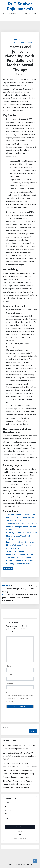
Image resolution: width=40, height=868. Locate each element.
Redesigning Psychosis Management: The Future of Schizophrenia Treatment (20, 747)
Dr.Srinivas (20, 74)
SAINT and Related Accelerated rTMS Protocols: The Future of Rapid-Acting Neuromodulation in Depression (18, 774)
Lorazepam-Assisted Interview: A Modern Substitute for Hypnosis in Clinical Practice (20, 545)
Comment (11, 635)
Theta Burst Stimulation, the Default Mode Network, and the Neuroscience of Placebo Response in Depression (20, 784)
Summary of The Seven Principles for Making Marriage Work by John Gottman (22, 536)
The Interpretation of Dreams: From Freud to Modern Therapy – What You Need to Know (21, 517)
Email (9, 675)
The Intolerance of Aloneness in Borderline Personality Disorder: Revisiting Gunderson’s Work (20, 561)
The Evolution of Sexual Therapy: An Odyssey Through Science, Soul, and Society (22, 527)
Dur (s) (7, 818)
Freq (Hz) (8, 810)
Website (10, 684)
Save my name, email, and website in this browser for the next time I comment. (20, 698)
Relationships (8, 569)
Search (6, 728)
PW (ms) (7, 803)
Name (9, 666)
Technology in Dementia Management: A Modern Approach (20, 553)
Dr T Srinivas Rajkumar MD (20, 6)
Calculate (20, 827)
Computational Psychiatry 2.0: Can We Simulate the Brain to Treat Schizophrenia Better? (20, 756)
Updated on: (20, 41)
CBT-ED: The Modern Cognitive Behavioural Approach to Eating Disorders (20, 765)
